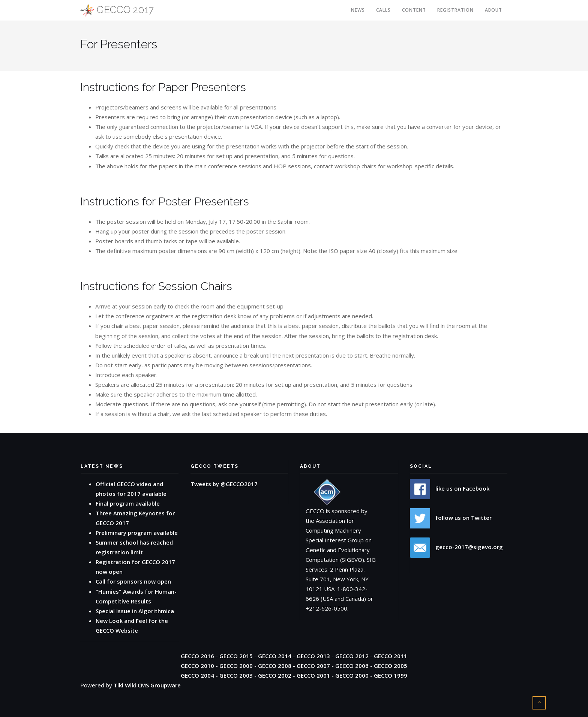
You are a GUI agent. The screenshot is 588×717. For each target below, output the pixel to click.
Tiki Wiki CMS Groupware (147, 685)
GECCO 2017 (117, 10)
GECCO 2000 (352, 675)
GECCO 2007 (313, 666)
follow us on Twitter (451, 518)
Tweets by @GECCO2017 (224, 484)
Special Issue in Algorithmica (135, 611)
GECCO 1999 (391, 675)
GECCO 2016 (197, 656)
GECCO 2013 (313, 656)
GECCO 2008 (275, 666)
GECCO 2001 (313, 675)
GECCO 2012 (352, 656)
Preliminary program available (137, 533)
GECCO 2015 (236, 656)
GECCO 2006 (352, 666)
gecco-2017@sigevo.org (456, 547)
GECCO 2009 (236, 666)
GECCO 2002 (275, 675)
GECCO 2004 (197, 675)
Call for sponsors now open (133, 581)
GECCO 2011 (391, 656)
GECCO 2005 (391, 666)
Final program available (128, 503)
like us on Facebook (450, 488)
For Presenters (119, 44)
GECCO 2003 (236, 675)
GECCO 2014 (275, 656)
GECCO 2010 (197, 666)
